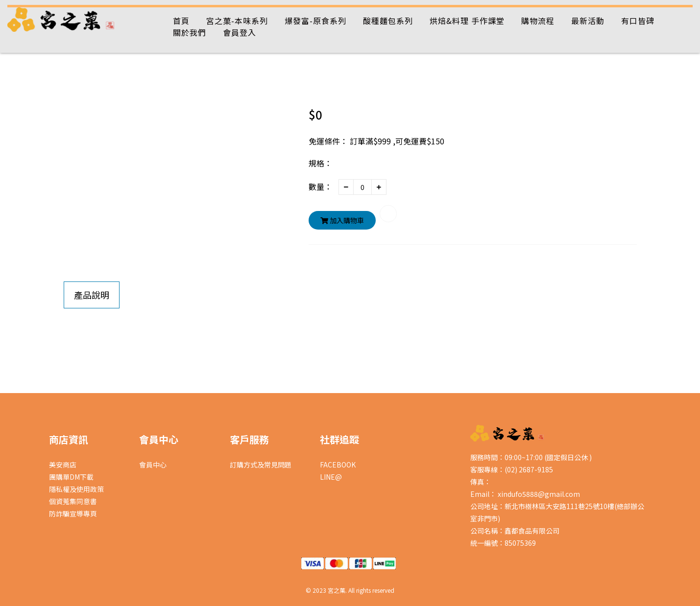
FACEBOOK (338, 465)
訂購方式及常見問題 (261, 465)
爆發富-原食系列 (315, 21)
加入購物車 (342, 220)
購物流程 (538, 21)
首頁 (181, 21)
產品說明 (92, 295)
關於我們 (190, 32)
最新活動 (588, 21)
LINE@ (331, 477)
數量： (320, 186)
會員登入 (240, 32)
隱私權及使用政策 (76, 489)
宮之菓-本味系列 (237, 21)
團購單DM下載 (71, 477)
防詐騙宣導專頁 (73, 513)
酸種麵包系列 (388, 21)
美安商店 (63, 465)
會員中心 (153, 465)
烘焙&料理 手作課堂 (467, 21)
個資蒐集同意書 (73, 501)
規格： (320, 163)
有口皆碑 (638, 21)
